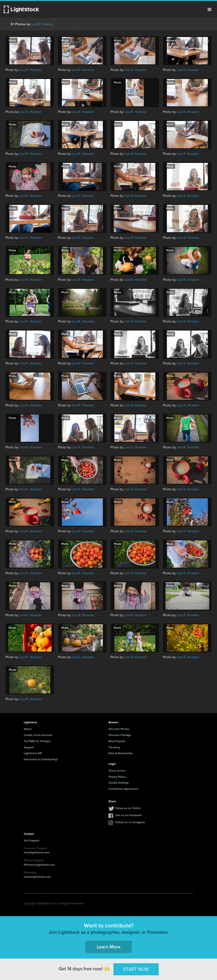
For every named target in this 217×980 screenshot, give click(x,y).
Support (29, 747)
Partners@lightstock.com (39, 865)
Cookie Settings (119, 783)
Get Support (32, 840)
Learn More (109, 947)
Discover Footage (120, 735)
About (28, 729)
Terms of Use (117, 771)
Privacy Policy (117, 777)
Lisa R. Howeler (42, 24)
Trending (114, 747)
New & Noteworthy (121, 753)
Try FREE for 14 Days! (37, 741)
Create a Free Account (38, 735)
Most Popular (117, 741)
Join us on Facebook (128, 815)
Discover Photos (119, 729)
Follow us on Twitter (128, 808)
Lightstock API (33, 753)
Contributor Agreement (123, 789)
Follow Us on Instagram (130, 822)
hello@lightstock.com (37, 877)
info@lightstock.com (37, 852)
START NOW (136, 969)
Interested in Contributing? (41, 759)
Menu (209, 9)
